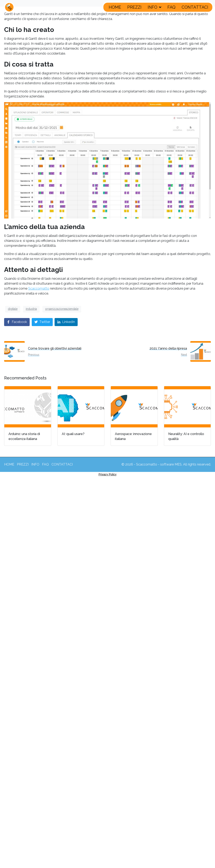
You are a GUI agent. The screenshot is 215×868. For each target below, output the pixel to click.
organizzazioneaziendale (62, 309)
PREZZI (134, 7)
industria (31, 309)
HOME (115, 7)
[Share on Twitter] (42, 322)
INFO (154, 7)
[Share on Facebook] (17, 322)
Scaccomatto (39, 288)
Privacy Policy (107, 474)
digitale (13, 309)
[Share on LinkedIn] (66, 322)
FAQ (171, 7)
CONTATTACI (195, 7)
